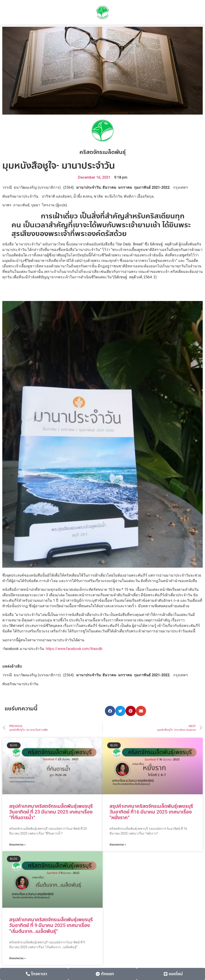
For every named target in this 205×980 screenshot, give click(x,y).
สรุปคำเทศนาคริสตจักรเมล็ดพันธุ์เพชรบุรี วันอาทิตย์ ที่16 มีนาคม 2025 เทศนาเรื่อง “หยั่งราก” (151, 812)
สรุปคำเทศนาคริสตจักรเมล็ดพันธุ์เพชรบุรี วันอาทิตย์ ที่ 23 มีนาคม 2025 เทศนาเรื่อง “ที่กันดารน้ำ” (51, 812)
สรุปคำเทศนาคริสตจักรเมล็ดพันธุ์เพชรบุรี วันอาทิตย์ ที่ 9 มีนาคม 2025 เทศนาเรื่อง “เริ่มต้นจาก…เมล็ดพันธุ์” (51, 925)
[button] (110, 711)
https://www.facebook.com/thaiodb (74, 649)
